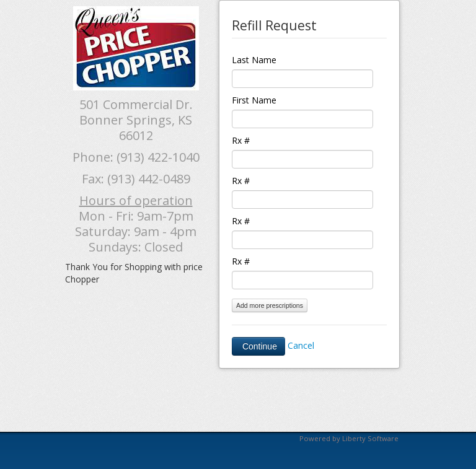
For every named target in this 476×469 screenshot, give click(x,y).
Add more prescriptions (270, 305)
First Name (254, 100)
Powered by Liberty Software (349, 438)
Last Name (254, 60)
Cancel (301, 345)
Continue (258, 346)
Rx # (241, 140)
